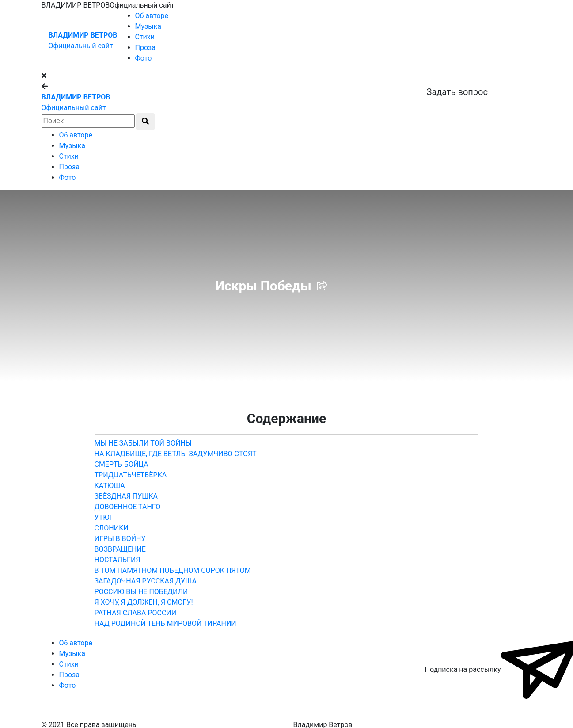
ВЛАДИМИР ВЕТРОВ (83, 35)
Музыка (148, 26)
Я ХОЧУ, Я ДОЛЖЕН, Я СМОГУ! (144, 602)
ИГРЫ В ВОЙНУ (120, 539)
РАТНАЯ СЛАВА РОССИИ (136, 613)
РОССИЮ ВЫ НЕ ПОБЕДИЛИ (141, 592)
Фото (144, 58)
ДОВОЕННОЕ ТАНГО (128, 507)
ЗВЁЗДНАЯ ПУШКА (126, 496)
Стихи (145, 37)
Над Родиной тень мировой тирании (165, 623)
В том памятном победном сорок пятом (173, 570)
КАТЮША (110, 486)
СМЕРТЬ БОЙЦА (121, 464)
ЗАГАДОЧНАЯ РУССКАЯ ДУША (146, 581)
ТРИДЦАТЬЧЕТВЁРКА (131, 475)
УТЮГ (104, 517)
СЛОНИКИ (112, 528)
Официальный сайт (81, 46)
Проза (145, 48)
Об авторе (152, 16)
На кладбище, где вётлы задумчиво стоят (176, 454)
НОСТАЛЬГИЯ (118, 560)
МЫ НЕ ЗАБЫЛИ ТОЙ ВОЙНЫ (143, 443)
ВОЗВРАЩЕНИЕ (120, 549)
